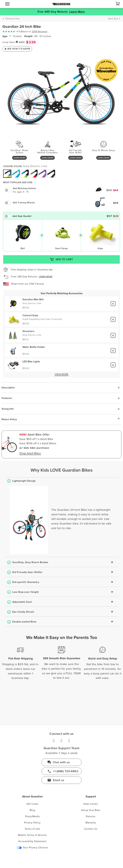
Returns (91, 816)
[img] (7, 174)
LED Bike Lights (31, 362)
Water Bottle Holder (34, 347)
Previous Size (13, 18)
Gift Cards (32, 804)
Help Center (91, 804)
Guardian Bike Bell (33, 299)
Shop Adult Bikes (30, 453)
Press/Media (32, 816)
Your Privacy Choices (32, 848)
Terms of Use (32, 829)
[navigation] (7, 4)
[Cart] (118, 4)
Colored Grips (30, 315)
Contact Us (91, 829)
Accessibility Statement (32, 841)
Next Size (113, 18)
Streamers (28, 331)
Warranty (91, 823)
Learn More (77, 12)
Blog (32, 810)
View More (61, 375)
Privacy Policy (32, 823)
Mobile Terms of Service (32, 835)
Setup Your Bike (91, 810)
